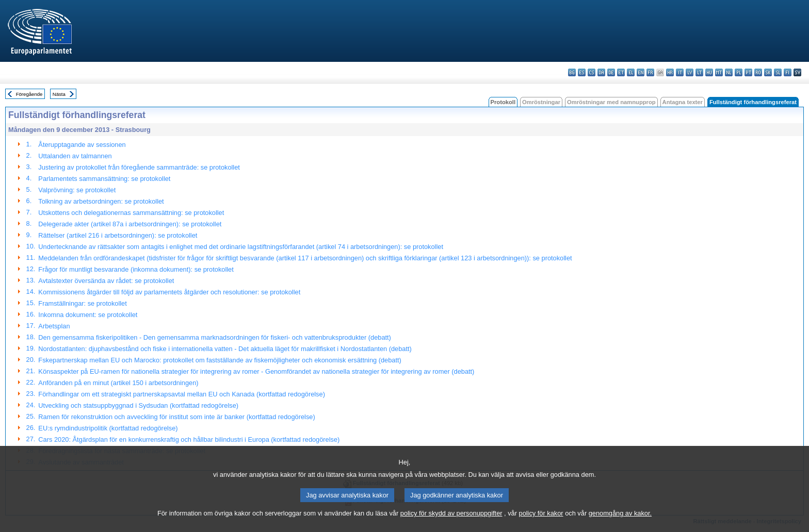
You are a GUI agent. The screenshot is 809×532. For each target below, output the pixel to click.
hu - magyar (709, 72)
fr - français (650, 72)
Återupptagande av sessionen (82, 145)
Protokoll (503, 102)
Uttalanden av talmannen (75, 156)
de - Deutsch (611, 72)
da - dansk (601, 72)
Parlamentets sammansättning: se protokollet (104, 179)
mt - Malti (719, 72)
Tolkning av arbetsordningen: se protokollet (101, 201)
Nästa (59, 94)
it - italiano (680, 72)
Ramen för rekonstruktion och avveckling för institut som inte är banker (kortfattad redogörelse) (176, 417)
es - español (582, 72)
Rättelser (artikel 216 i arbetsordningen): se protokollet (118, 235)
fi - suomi (788, 72)
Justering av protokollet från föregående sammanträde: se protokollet (139, 167)
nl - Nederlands (729, 72)
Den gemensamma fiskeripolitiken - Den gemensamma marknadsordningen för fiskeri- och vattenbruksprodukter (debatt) (215, 337)
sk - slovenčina (768, 72)
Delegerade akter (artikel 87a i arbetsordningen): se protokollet (130, 224)
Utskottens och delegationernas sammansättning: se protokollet (131, 213)
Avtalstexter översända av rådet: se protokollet (106, 281)
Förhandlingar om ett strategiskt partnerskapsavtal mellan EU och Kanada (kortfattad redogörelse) (182, 394)
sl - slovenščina (778, 72)
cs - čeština (592, 72)
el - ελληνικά (631, 72)
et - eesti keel (621, 72)
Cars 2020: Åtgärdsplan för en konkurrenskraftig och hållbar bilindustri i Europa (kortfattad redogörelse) (189, 439)
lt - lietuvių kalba (699, 72)
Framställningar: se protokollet (82, 303)
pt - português (748, 72)
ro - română (758, 72)
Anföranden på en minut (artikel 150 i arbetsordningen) (118, 383)
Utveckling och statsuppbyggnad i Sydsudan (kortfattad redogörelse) (138, 405)
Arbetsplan (54, 326)
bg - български (572, 72)
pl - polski (739, 72)
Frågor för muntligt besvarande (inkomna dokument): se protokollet (136, 269)
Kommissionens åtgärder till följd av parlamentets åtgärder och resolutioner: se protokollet (169, 292)
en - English (641, 72)
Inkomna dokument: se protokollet (88, 315)
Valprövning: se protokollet (77, 190)
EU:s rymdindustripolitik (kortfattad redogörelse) (108, 428)
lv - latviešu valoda (690, 72)
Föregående (29, 94)
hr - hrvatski (670, 72)
